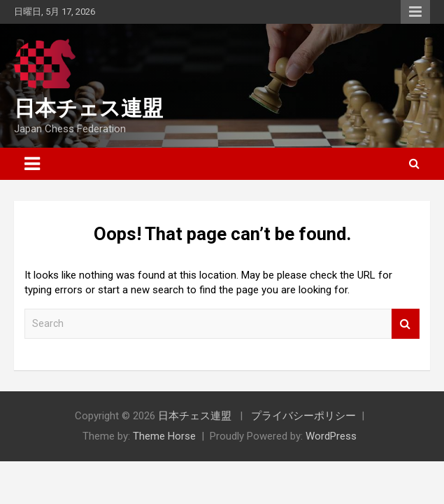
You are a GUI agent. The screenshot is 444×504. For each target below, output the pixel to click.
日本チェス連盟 (88, 108)
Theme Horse (164, 436)
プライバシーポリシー (303, 416)
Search (406, 324)
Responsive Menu (415, 12)
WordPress (331, 436)
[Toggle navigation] (32, 164)
